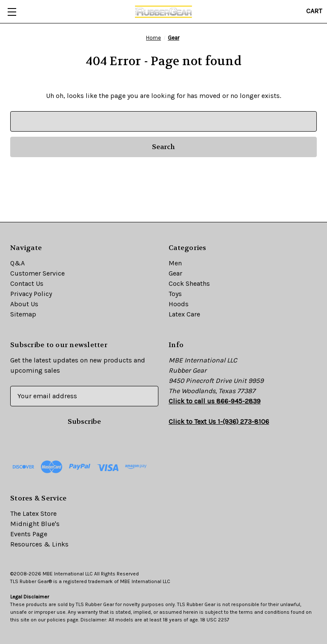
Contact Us (27, 283)
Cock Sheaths (189, 283)
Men (175, 263)
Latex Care (184, 314)
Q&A (17, 263)
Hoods (179, 304)
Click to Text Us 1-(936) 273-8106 (219, 421)
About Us (24, 304)
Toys (175, 294)
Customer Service (37, 273)
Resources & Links (39, 544)
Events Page (29, 534)
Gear (175, 273)
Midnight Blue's (35, 524)
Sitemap (23, 314)
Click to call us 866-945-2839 (215, 401)
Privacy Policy (31, 294)
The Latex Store (33, 513)
